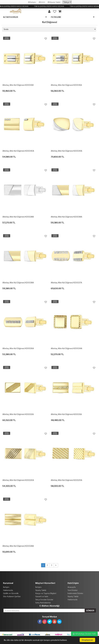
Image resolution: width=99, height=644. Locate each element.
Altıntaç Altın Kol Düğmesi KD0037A (66, 283)
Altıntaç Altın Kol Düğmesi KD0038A (66, 217)
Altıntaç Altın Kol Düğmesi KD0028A (18, 546)
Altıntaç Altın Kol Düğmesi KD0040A (18, 151)
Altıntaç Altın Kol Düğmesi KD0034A (66, 348)
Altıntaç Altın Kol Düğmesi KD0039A (66, 151)
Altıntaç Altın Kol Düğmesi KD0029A (66, 480)
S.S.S (42, 2)
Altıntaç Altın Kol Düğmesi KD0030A (18, 480)
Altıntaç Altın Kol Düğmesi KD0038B (18, 217)
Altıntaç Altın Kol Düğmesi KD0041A (66, 85)
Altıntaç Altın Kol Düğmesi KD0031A (66, 414)
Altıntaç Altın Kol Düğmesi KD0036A (18, 348)
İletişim (32, 2)
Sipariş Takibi (54, 2)
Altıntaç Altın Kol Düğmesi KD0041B (18, 85)
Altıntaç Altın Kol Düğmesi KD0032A (18, 414)
